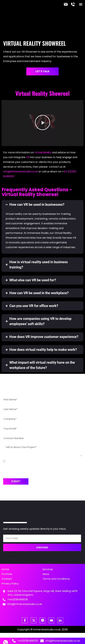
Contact (7, 579)
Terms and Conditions (56, 579)
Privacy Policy (10, 584)
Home (5, 569)
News (46, 574)
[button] (81, 4)
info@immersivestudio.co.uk (20, 172)
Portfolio (7, 574)
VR (28, 157)
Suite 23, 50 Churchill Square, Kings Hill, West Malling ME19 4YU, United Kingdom (42, 593)
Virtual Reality (43, 152)
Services (48, 569)
